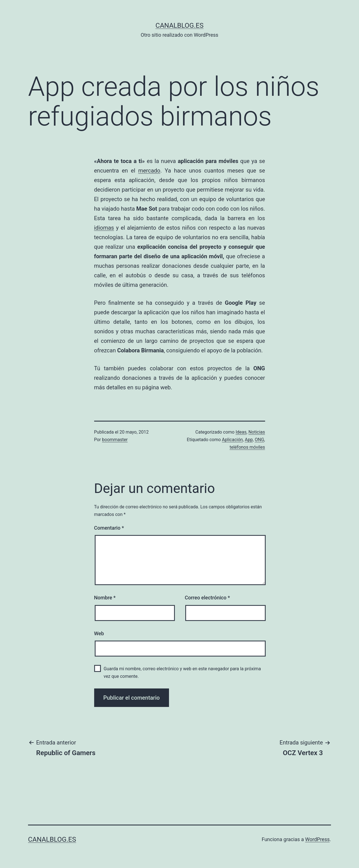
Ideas (241, 432)
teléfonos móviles (247, 447)
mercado (149, 171)
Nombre (105, 598)
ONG (259, 440)
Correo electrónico (207, 598)
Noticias (257, 432)
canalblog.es (179, 25)
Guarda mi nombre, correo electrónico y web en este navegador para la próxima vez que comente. (182, 672)
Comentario (109, 528)
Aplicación (232, 440)
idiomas (104, 228)
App (249, 440)
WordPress (317, 839)
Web (99, 633)
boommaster (115, 440)
